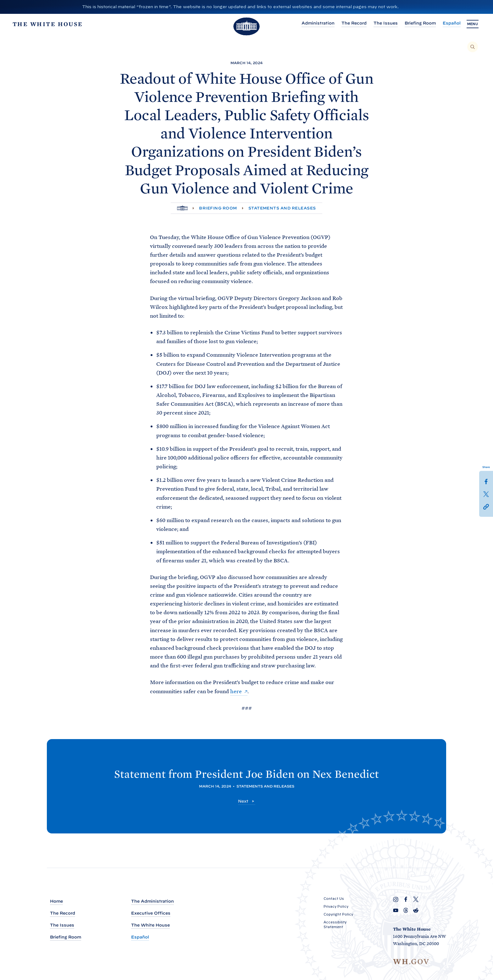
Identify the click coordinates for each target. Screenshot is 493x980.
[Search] (473, 47)
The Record (344, 23)
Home (56, 901)
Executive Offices (151, 913)
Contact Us (334, 899)
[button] (486, 506)
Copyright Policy (338, 914)
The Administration (152, 901)
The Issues (376, 23)
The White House (150, 925)
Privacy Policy (336, 906)
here (236, 691)
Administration (308, 23)
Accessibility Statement (335, 924)
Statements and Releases (282, 208)
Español (442, 23)
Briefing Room (410, 23)
